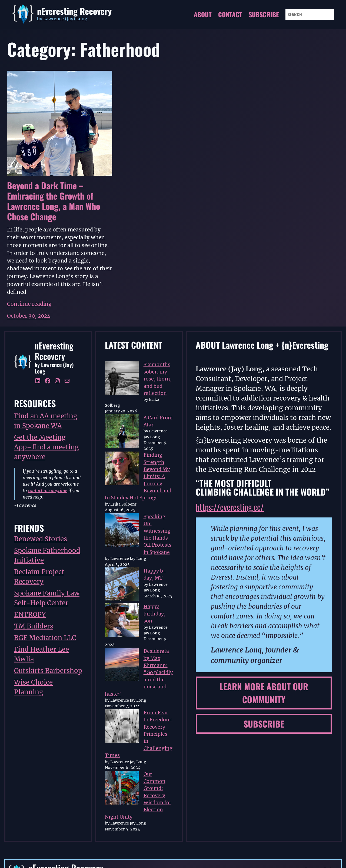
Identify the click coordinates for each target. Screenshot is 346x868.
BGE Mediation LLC (45, 638)
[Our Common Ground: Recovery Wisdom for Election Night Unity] (122, 789)
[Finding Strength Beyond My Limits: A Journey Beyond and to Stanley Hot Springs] (122, 469)
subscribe (264, 724)
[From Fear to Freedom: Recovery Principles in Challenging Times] (122, 727)
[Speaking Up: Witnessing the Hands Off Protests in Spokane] (122, 531)
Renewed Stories (41, 539)
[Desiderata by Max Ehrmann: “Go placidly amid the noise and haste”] (122, 665)
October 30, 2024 (29, 316)
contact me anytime (48, 490)
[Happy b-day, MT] (122, 585)
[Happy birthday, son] (122, 621)
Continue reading (29, 304)
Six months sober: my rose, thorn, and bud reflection (158, 379)
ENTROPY (30, 615)
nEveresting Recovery (74, 11)
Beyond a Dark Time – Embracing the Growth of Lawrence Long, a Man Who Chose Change (54, 201)
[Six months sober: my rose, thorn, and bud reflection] (122, 379)
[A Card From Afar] (122, 432)
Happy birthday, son (154, 614)
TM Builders (34, 626)
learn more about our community (264, 693)
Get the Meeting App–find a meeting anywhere (46, 447)
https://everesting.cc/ (230, 507)
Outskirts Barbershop (48, 671)
